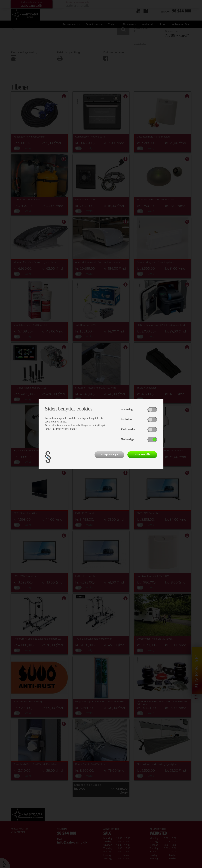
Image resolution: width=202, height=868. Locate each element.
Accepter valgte (109, 454)
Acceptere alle (142, 454)
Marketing (127, 409)
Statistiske (127, 419)
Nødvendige (127, 439)
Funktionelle (128, 429)
